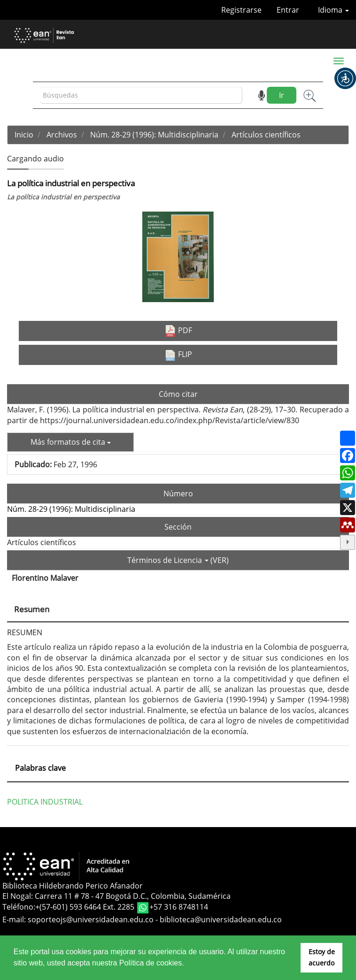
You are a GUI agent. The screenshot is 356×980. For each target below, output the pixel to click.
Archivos (62, 135)
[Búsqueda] (141, 95)
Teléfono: (19, 907)
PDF (178, 331)
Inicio (24, 135)
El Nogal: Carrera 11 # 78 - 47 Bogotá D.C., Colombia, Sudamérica (116, 896)
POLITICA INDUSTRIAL (45, 802)
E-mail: (15, 919)
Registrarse (241, 10)
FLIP (178, 355)
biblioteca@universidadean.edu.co (221, 919)
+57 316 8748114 (179, 907)
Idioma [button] (333, 10)
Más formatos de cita (71, 442)
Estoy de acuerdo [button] (322, 957)
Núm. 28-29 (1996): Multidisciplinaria (154, 135)
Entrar (288, 10)
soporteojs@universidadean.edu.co (91, 919)
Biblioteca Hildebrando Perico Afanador (73, 886)
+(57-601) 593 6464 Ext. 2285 (86, 907)
